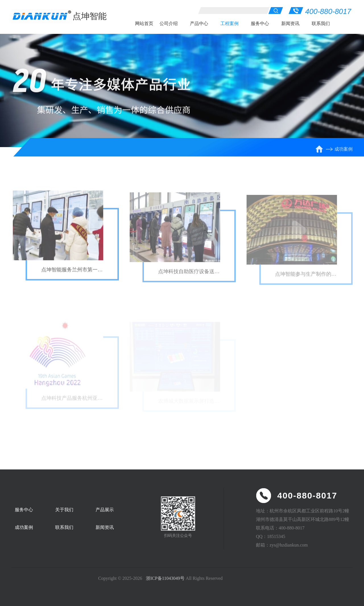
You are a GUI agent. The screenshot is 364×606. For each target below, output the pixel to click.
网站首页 (144, 23)
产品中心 (199, 23)
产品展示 (105, 510)
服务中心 (260, 23)
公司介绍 (169, 23)
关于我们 (64, 510)
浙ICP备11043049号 (165, 578)
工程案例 (229, 23)
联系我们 (321, 23)
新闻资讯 (290, 23)
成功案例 (344, 150)
